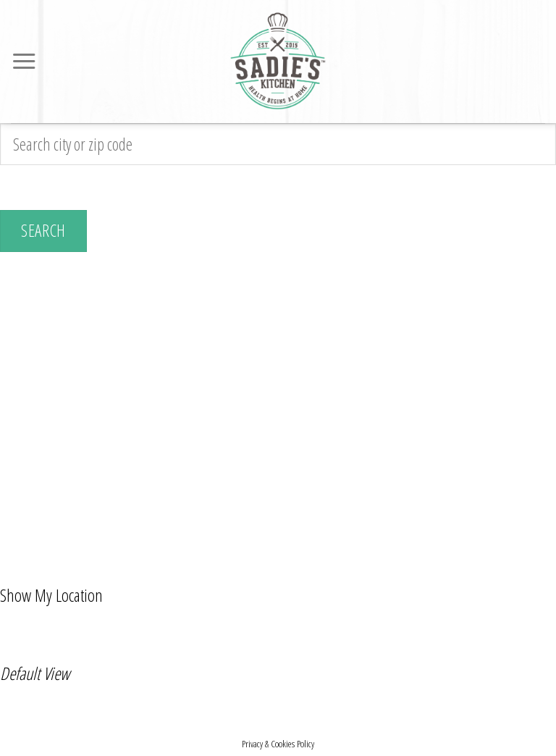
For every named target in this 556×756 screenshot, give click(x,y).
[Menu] (24, 62)
